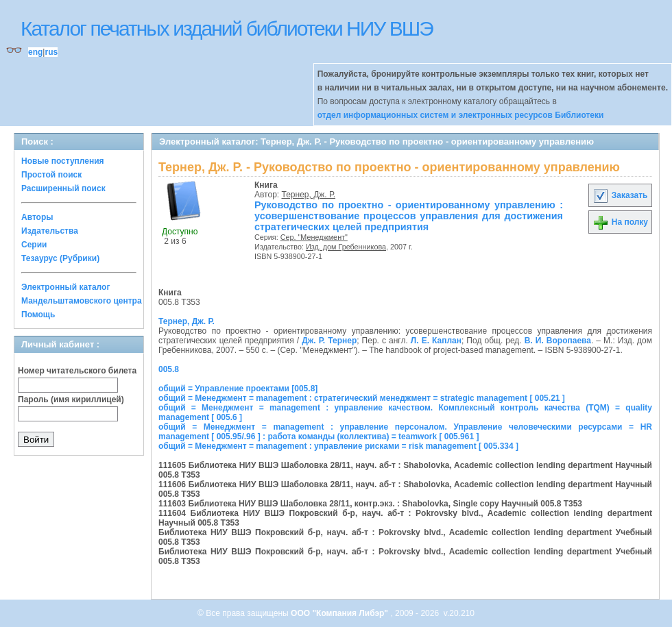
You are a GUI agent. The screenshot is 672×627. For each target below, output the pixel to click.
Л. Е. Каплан (436, 341)
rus (51, 52)
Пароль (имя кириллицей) (71, 399)
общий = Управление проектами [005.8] (238, 389)
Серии (34, 245)
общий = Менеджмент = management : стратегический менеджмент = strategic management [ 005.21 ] (362, 398)
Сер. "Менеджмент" (314, 237)
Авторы (37, 217)
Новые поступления (63, 161)
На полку (620, 222)
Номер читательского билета (77, 371)
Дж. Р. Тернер (329, 341)
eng (35, 52)
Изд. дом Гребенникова (346, 247)
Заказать (620, 195)
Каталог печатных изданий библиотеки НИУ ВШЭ (227, 28)
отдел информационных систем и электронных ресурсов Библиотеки (461, 115)
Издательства (50, 231)
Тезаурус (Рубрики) (60, 258)
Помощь (38, 315)
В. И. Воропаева (558, 341)
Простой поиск (51, 175)
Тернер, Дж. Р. (309, 195)
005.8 (169, 369)
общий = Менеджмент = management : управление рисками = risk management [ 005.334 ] (338, 446)
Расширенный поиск (63, 188)
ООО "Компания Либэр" (340, 613)
